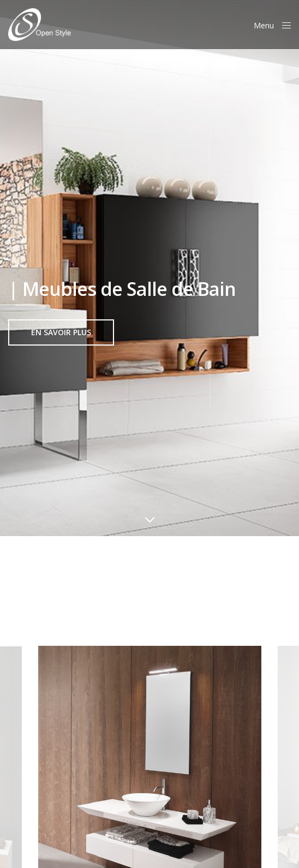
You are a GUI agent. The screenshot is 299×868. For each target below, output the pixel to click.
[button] (61, 332)
